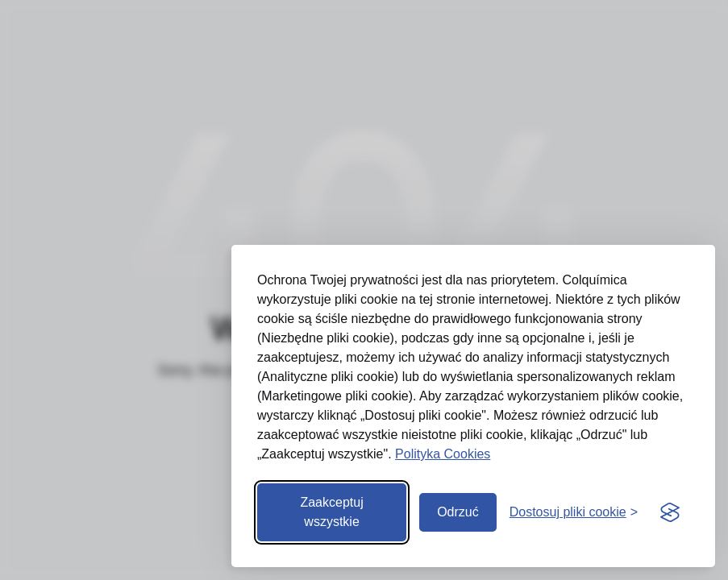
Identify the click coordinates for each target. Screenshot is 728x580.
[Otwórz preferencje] (574, 512)
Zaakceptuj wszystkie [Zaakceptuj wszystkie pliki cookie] (331, 512)
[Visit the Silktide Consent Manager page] (670, 512)
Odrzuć (458, 512)
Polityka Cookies (443, 454)
